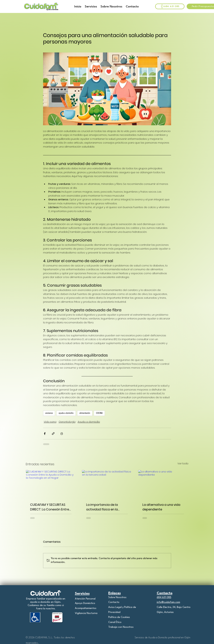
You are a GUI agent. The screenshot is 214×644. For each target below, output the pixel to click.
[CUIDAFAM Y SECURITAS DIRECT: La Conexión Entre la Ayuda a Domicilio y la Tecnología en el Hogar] (51, 484)
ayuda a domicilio (66, 413)
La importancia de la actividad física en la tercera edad (102, 507)
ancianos (49, 413)
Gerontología (67, 422)
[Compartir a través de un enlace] (53, 434)
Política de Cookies (119, 617)
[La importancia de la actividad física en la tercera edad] (107, 484)
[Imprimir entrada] (62, 434)
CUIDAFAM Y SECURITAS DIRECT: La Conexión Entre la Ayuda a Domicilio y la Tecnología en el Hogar (50, 507)
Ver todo (183, 464)
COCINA (99, 413)
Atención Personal (85, 599)
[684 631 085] (170, 6)
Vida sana (50, 422)
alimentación (85, 413)
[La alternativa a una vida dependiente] (163, 484)
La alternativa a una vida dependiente (161, 507)
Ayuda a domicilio (89, 422)
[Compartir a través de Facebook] (45, 434)
